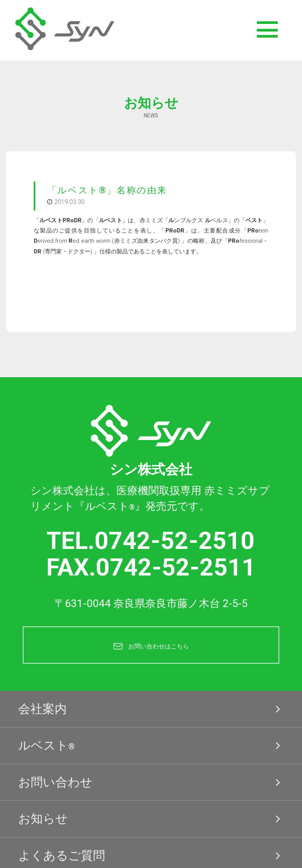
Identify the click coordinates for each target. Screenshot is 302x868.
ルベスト (151, 746)
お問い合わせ (151, 783)
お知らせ (151, 819)
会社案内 (151, 709)
